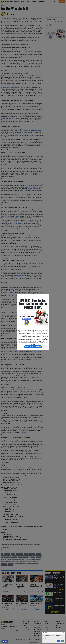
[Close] (64, 633)
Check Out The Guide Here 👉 (33, 347)
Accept (59, 641)
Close (62, 641)
